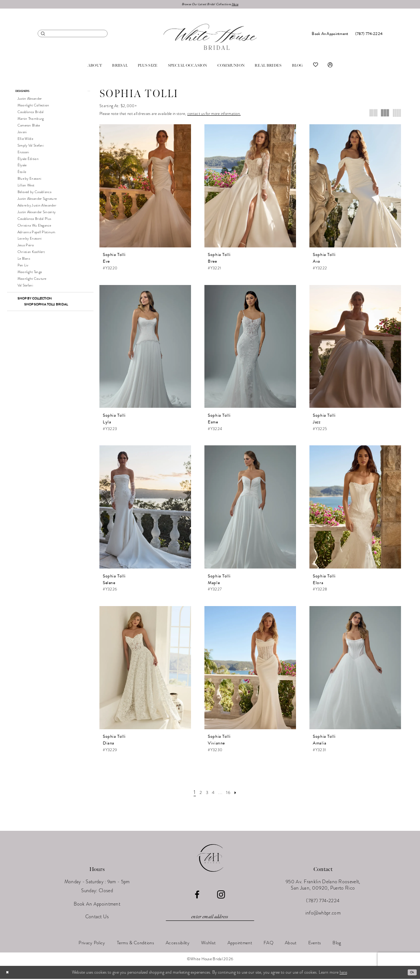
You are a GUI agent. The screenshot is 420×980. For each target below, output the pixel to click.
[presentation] (145, 187)
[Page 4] (213, 793)
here (343, 973)
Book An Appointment (97, 905)
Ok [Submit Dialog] (411, 973)
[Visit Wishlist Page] (316, 67)
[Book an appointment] (330, 35)
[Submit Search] (43, 34)
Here (241, 5)
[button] (330, 67)
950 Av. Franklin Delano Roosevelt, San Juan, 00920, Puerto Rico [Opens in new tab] (323, 886)
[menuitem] (73, 34)
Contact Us (97, 918)
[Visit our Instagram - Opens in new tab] (221, 896)
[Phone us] (369, 35)
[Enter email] (210, 918)
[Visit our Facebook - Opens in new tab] (197, 896)
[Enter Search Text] (73, 34)
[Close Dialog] (8, 973)
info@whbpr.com (323, 914)
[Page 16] (231, 793)
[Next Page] (240, 793)
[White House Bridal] (210, 38)
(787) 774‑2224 (323, 902)
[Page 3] (206, 793)
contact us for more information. (214, 115)
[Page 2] (198, 793)
